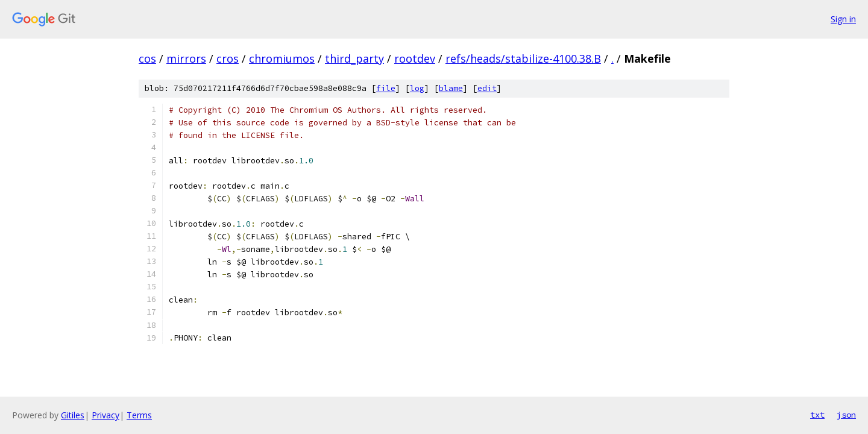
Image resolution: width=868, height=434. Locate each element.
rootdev (415, 58)
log (417, 88)
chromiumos (282, 58)
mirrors (186, 58)
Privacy (105, 415)
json (846, 415)
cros (228, 58)
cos (147, 58)
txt (817, 415)
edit (487, 88)
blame (451, 88)
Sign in (843, 19)
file (386, 88)
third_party (354, 58)
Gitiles (73, 415)
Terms (139, 415)
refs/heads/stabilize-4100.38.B (523, 58)
